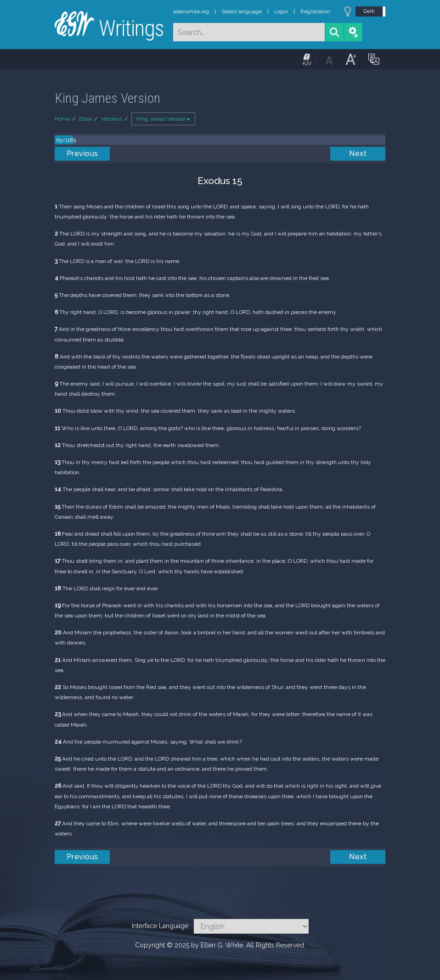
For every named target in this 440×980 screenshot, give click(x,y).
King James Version (163, 119)
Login (281, 11)
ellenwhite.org (191, 11)
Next (358, 154)
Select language (242, 11)
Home (62, 119)
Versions (112, 119)
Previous (82, 154)
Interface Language (160, 926)
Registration (315, 11)
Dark (369, 11)
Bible (85, 119)
